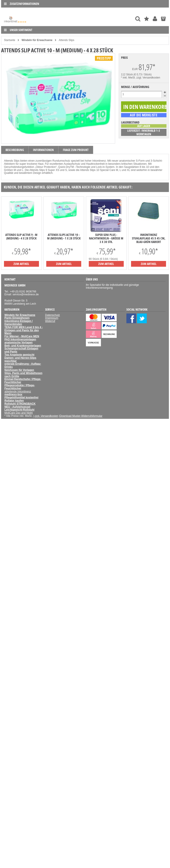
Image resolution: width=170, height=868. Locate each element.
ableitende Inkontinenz (18, 392)
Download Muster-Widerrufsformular (81, 416)
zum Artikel (21, 264)
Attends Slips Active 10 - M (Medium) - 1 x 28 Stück (64, 237)
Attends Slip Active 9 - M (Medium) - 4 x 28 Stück (21, 237)
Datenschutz (53, 315)
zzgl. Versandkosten (148, 78)
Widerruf (50, 321)
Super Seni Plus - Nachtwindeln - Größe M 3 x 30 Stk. (106, 238)
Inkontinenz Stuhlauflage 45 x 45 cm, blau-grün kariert (149, 238)
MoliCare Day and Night (18, 413)
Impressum (52, 318)
